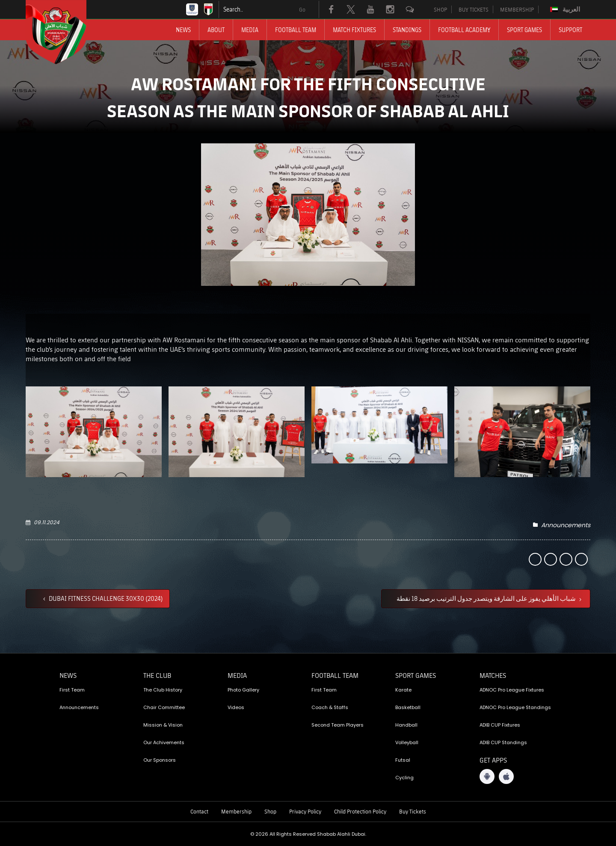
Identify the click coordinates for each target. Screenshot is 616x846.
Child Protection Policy (360, 811)
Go (302, 9)
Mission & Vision (163, 725)
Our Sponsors (160, 760)
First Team (72, 690)
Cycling (404, 778)
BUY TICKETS (474, 9)
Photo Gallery (243, 690)
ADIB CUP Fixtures (500, 725)
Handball (406, 725)
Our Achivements (164, 742)
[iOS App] (506, 776)
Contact (199, 811)
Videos (236, 707)
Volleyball (407, 742)
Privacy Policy (305, 811)
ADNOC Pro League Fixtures (512, 690)
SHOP (440, 9)
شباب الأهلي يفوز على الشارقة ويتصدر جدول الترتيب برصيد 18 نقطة (487, 598)
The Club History (163, 690)
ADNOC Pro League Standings (515, 707)
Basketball (408, 707)
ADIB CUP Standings (503, 742)
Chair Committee (164, 707)
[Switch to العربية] (566, 9)
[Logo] (64, 32)
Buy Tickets (413, 811)
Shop (270, 811)
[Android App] (487, 776)
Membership (236, 811)
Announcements (566, 525)
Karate (403, 690)
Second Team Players (338, 725)
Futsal (403, 760)
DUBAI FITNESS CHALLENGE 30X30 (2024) (105, 598)
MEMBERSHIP (517, 9)
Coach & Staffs (330, 707)
